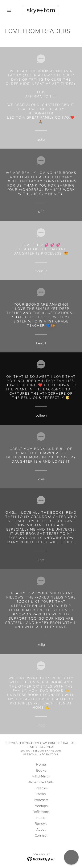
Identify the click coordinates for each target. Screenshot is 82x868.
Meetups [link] (41, 806)
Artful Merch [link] (41, 776)
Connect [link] (41, 835)
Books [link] (41, 770)
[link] (41, 10)
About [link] (41, 829)
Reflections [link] (41, 812)
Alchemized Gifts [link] (41, 782)
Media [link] (41, 794)
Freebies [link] (41, 788)
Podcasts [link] (41, 800)
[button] (10, 10)
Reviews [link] (41, 823)
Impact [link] (41, 818)
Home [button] (41, 764)
